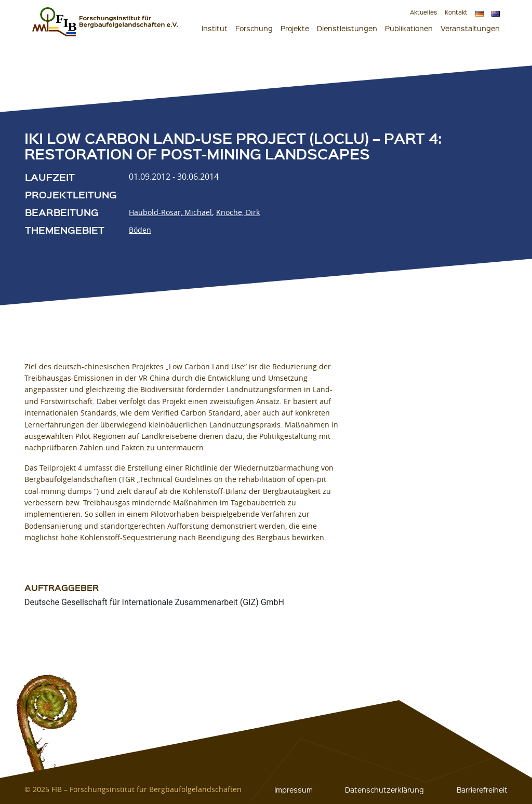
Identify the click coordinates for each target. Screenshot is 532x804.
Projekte (295, 28)
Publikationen (409, 28)
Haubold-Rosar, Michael (170, 212)
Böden (140, 230)
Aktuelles (423, 12)
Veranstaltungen (470, 28)
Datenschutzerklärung (384, 789)
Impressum (294, 789)
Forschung (254, 28)
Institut (215, 28)
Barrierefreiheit (482, 789)
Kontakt (456, 12)
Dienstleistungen (347, 28)
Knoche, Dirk (238, 212)
